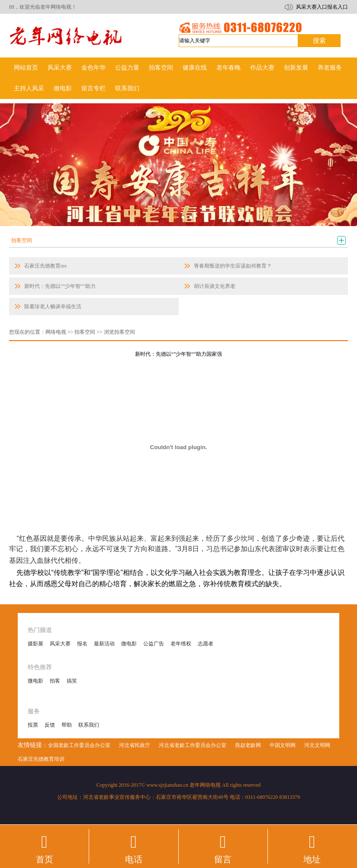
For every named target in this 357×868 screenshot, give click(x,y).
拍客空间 (161, 68)
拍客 (55, 681)
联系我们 (127, 88)
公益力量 (127, 68)
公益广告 (154, 644)
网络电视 (56, 332)
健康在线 (195, 68)
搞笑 (72, 681)
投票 (33, 725)
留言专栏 (93, 88)
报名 (82, 644)
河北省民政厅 (135, 745)
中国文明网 (283, 745)
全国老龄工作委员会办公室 (79, 745)
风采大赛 (60, 68)
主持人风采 (29, 88)
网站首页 (26, 68)
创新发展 (296, 68)
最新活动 (104, 644)
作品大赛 (262, 68)
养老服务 (330, 68)
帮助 (67, 725)
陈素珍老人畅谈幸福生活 (53, 306)
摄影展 (35, 644)
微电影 (63, 88)
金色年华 (93, 68)
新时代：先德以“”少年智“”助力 (60, 286)
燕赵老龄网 (248, 745)
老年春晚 (228, 68)
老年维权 (181, 644)
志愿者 (206, 644)
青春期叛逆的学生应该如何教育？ (233, 266)
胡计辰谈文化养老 (215, 286)
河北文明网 (317, 745)
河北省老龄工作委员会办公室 (193, 745)
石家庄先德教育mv (46, 266)
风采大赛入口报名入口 (322, 7)
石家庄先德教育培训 (41, 759)
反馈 (50, 725)
